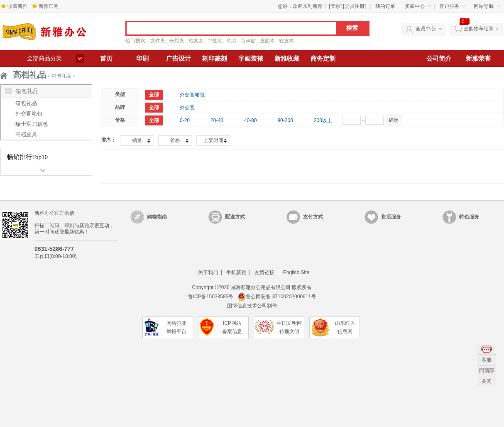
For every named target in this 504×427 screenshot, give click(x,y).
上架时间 (213, 140)
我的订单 (385, 6)
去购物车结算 (479, 29)
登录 (335, 6)
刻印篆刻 (215, 59)
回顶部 (487, 371)
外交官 (187, 108)
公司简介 (439, 59)
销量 (137, 140)
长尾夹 (177, 41)
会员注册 (355, 6)
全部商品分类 (44, 58)
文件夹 (158, 41)
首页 (106, 59)
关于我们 (208, 272)
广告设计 (179, 59)
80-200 (285, 120)
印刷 (142, 59)
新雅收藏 (287, 59)
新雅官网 (49, 6)
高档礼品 (29, 75)
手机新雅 (236, 272)
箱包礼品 (61, 76)
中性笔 (215, 41)
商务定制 (323, 59)
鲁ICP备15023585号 (211, 297)
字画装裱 (251, 59)
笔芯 (232, 41)
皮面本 (267, 41)
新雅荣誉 (478, 59)
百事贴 (248, 41)
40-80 (251, 120)
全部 (154, 95)
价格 (175, 140)
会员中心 (426, 29)
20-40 (217, 120)
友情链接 (264, 272)
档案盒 (196, 41)
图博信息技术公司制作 (252, 306)
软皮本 (286, 41)
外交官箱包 (29, 114)
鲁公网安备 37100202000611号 (277, 297)
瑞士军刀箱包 (32, 124)
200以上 (323, 120)
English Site (296, 272)
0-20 (185, 120)
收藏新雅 (17, 6)
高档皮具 (26, 134)
